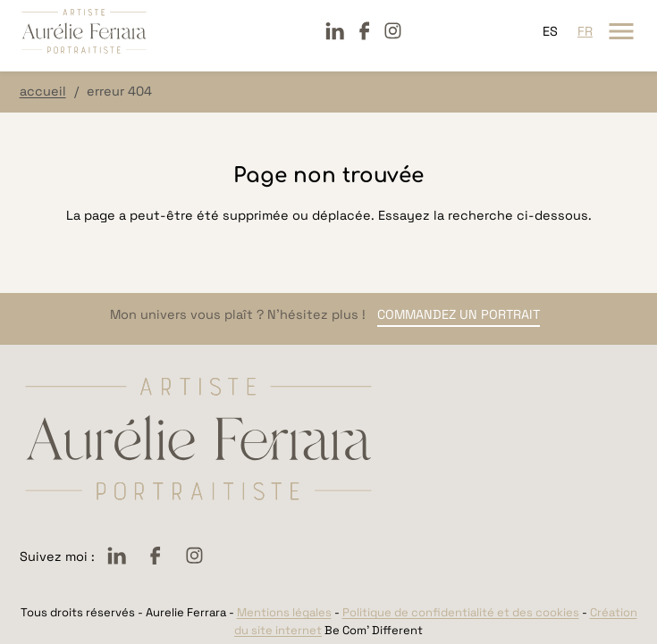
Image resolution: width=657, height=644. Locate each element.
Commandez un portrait (459, 314)
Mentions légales (284, 612)
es (550, 31)
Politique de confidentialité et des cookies (461, 612)
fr (585, 31)
